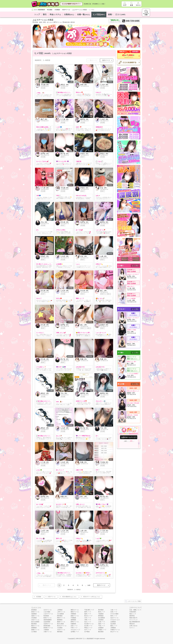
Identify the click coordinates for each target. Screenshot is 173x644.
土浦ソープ (102, 622)
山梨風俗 (113, 622)
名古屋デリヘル (89, 624)
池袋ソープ (102, 624)
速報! (110, 15)
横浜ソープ (114, 626)
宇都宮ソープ (102, 630)
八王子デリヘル (48, 614)
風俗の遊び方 (133, 618)
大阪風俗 (101, 614)
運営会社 (132, 624)
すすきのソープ (75, 630)
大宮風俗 (39, 597)
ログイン (132, 628)
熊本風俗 (101, 610)
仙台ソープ (88, 622)
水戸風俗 (87, 632)
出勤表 (69, 15)
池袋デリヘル (35, 616)
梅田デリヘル (75, 612)
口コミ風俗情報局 (88, 639)
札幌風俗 (73, 624)
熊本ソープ (114, 616)
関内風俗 (60, 616)
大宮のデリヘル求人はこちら (91, 597)
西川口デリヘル (62, 626)
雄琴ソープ (88, 612)
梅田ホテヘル (75, 610)
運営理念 (132, 616)
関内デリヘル (61, 618)
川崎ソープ (88, 620)
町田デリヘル (48, 618)
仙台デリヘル (114, 618)
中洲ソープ (74, 628)
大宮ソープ (88, 618)
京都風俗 (101, 628)
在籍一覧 (83, 15)
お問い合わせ (133, 626)
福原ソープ (88, 614)
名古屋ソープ (88, 626)
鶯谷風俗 (34, 624)
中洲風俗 (73, 618)
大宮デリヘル (52, 597)
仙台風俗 (113, 624)
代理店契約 (133, 612)
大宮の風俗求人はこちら (69, 597)
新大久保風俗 (35, 622)
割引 (45, 15)
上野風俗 (60, 610)
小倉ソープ (114, 610)
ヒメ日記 (99, 15)
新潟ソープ (102, 612)
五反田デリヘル (48, 624)
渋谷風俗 (34, 618)
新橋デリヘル (35, 630)
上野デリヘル (61, 612)
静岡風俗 (101, 616)
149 (89, 585)
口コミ (120, 15)
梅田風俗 (60, 632)
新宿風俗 (34, 610)
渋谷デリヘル (35, 620)
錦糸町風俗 (47, 626)
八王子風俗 (47, 612)
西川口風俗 (60, 624)
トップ (37, 15)
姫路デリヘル (75, 616)
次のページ (106, 60)
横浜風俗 (101, 632)
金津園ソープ (75, 632)
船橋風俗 (60, 620)
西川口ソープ (88, 616)
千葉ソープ (102, 626)
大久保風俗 (60, 614)
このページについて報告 (133, 601)
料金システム (55, 15)
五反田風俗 (47, 622)
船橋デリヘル (61, 622)
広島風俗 (101, 620)
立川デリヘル (48, 610)
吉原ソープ (74, 626)
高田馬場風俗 (48, 620)
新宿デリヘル (35, 612)
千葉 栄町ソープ (89, 610)
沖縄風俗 (73, 614)
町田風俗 (46, 616)
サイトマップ (133, 620)
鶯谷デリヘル (35, 626)
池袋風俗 (34, 614)
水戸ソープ (88, 630)
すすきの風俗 (114, 614)
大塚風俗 (46, 630)
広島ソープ (114, 612)
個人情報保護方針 (135, 622)
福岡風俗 (73, 620)
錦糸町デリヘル (48, 628)
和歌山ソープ (88, 628)
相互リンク (133, 614)
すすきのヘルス (115, 620)
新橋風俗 (34, 628)
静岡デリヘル (75, 622)
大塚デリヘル (48, 632)
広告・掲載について (135, 610)
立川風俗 (34, 632)
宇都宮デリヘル (115, 630)
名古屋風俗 (102, 618)
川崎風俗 (113, 628)
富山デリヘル (114, 632)
